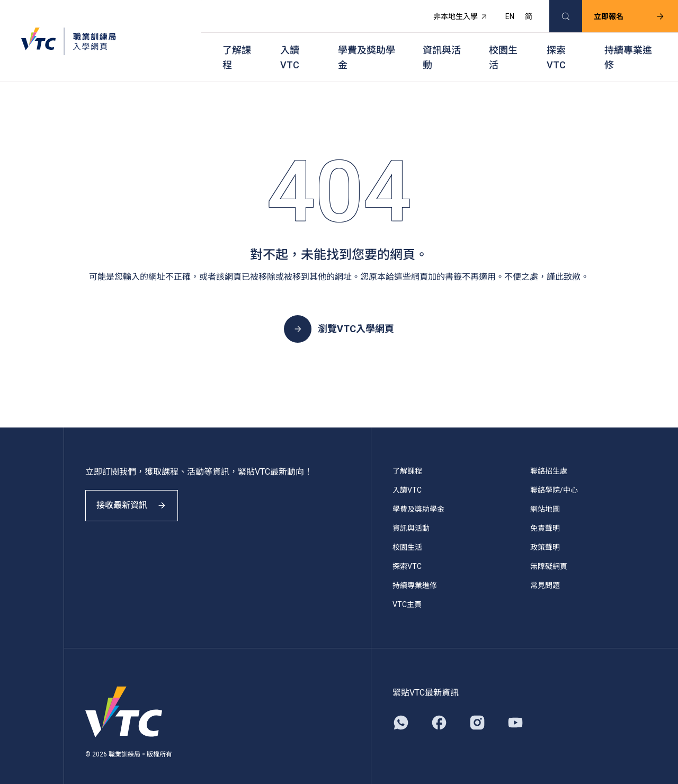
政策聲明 (545, 534)
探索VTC (556, 48)
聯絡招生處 (549, 458)
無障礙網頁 (549, 553)
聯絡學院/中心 (554, 477)
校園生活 (503, 48)
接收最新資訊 (138, 500)
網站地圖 (545, 496)
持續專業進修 (628, 48)
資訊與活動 (442, 48)
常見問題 (545, 572)
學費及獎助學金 (367, 48)
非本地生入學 (453, 14)
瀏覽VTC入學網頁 (339, 316)
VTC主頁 (407, 591)
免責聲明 (545, 515)
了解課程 (237, 48)
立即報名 (621, 14)
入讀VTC (290, 48)
